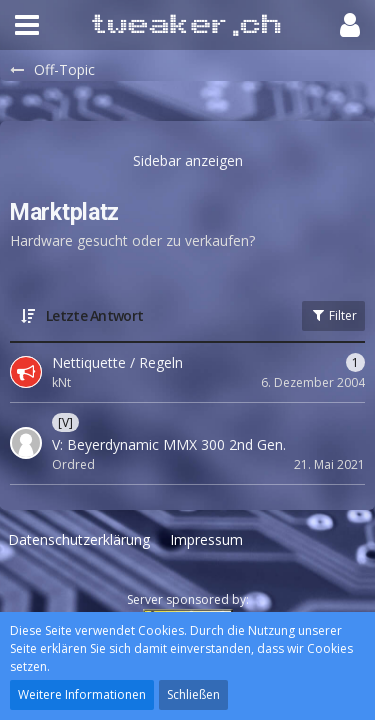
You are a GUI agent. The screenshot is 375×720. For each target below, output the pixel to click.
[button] (27, 25)
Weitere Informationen (82, 694)
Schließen (193, 694)
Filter (333, 315)
